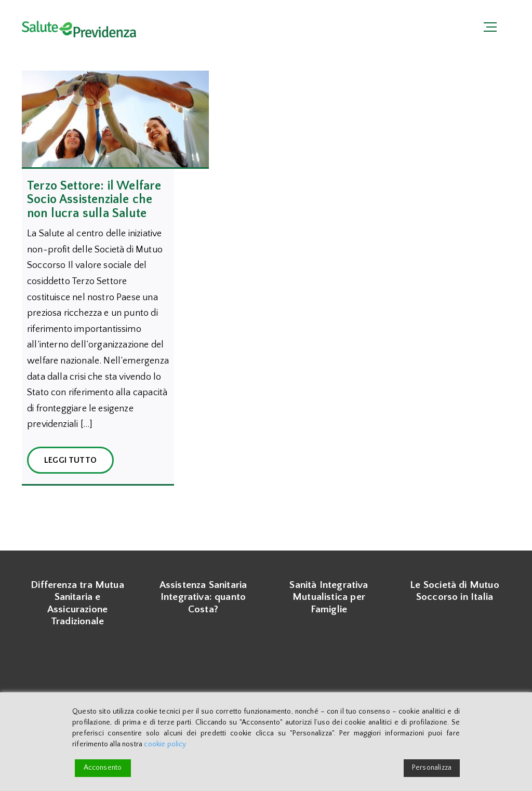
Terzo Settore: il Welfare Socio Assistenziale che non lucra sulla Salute (94, 200)
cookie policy (165, 744)
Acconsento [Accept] (103, 768)
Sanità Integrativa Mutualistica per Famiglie (329, 597)
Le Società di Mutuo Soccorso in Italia (454, 591)
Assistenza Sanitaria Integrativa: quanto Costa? (203, 597)
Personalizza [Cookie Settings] (432, 768)
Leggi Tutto (70, 460)
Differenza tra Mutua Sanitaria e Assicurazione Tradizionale (77, 603)
